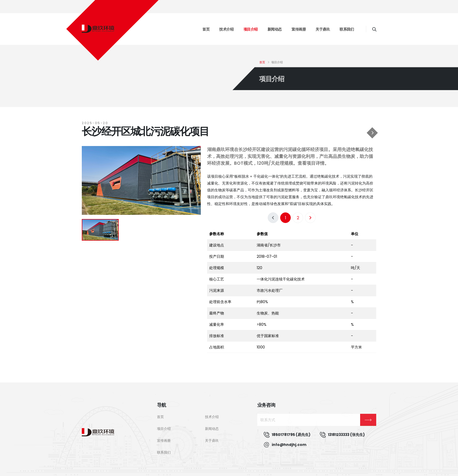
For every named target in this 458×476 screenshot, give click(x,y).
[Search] (374, 29)
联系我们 (347, 29)
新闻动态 (275, 29)
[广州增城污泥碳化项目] (372, 133)
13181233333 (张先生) (346, 435)
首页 (206, 29)
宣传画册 (299, 29)
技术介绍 (226, 29)
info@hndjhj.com (289, 445)
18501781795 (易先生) (291, 435)
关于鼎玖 (323, 29)
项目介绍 (251, 29)
